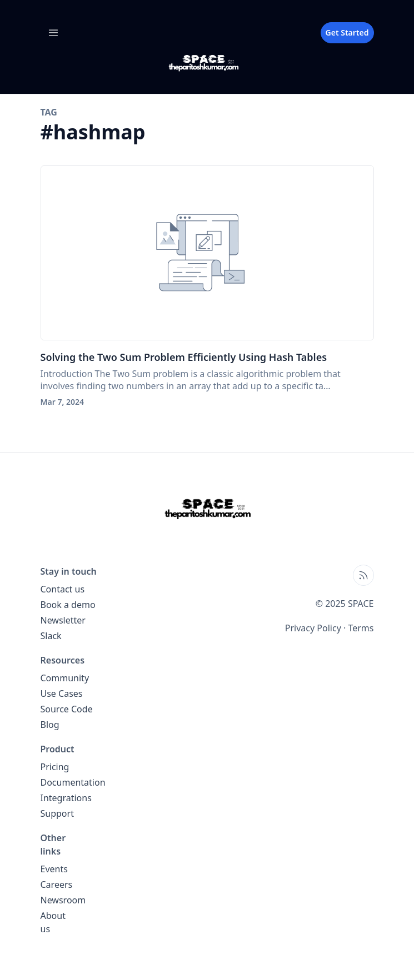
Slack (51, 636)
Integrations (66, 798)
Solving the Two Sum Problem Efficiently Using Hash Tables (184, 357)
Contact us (63, 589)
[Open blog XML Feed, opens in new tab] (363, 575)
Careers (57, 884)
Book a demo (68, 605)
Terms (361, 628)
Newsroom (63, 900)
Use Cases (62, 693)
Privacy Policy (313, 628)
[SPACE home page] (207, 509)
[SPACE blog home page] (207, 63)
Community (65, 678)
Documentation (73, 782)
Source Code (67, 709)
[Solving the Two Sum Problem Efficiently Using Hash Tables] (207, 253)
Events (54, 869)
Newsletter (63, 620)
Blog (50, 725)
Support (57, 813)
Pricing (55, 767)
